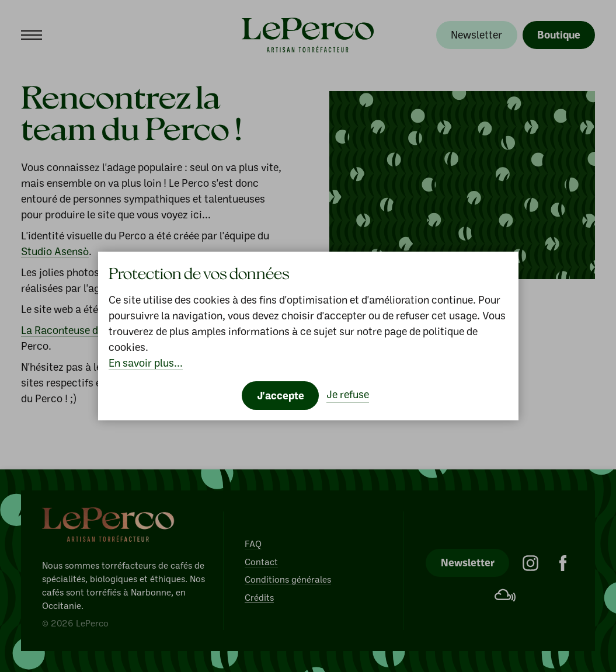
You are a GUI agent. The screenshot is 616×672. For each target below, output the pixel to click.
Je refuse (348, 394)
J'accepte (281, 395)
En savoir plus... (146, 363)
